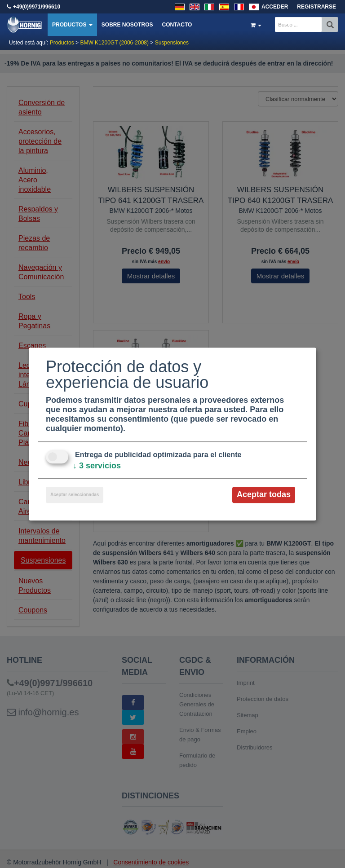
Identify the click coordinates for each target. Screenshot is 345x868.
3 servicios (97, 466)
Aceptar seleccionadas (75, 495)
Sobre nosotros (127, 25)
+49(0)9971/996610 (37, 7)
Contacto (177, 25)
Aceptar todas (264, 495)
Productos (72, 25)
